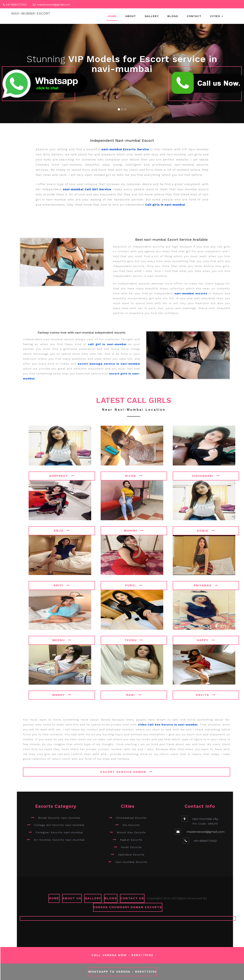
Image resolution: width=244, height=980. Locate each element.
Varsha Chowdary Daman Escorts (128, 907)
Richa (134, 476)
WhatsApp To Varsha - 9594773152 (122, 972)
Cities (217, 16)
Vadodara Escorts (131, 855)
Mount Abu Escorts (131, 832)
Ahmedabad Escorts (131, 818)
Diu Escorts (131, 825)
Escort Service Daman (127, 772)
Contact (194, 16)
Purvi (134, 585)
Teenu (134, 640)
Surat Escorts (131, 847)
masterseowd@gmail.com (54, 5)
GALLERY (93, 898)
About (131, 16)
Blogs (173, 16)
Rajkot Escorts (131, 840)
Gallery (152, 16)
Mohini (134, 531)
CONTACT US (132, 898)
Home (112, 16)
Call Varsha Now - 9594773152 (122, 955)
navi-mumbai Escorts (131, 862)
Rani (134, 695)
